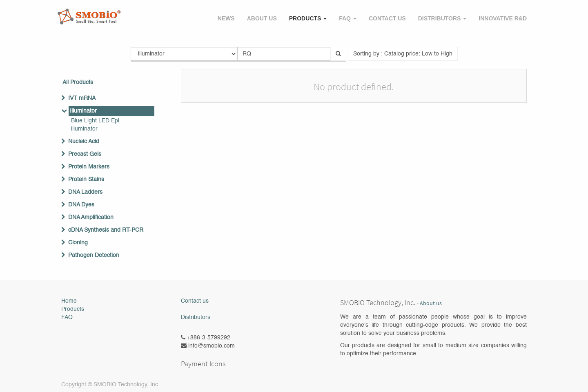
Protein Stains (86, 179)
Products (73, 309)
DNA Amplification (91, 217)
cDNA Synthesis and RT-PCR (106, 230)
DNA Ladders (85, 192)
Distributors (196, 317)
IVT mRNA (82, 98)
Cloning (78, 243)
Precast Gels (85, 154)
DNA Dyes (81, 205)
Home (69, 301)
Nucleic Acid (84, 142)
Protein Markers (89, 167)
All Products (78, 82)
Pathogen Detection (94, 255)
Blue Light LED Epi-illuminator (96, 125)
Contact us (195, 301)
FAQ (67, 317)
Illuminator (83, 111)
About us (431, 303)
